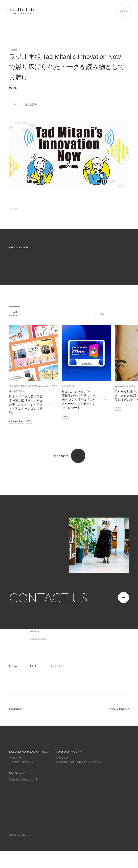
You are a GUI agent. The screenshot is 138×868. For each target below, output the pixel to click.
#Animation (16, 421)
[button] (125, 314)
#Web (13, 88)
